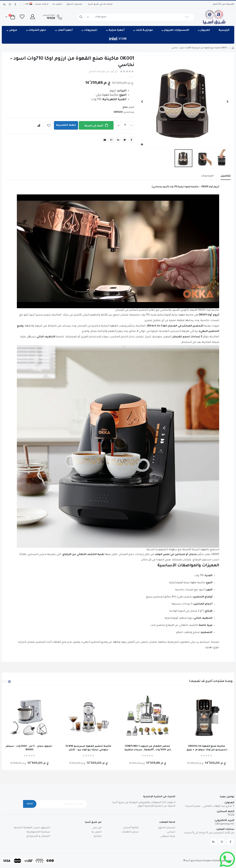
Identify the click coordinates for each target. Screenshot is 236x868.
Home (233, 48)
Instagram (222, 842)
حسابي (171, 832)
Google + (111, 140)
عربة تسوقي (168, 836)
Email (105, 140)
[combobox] (136, 17)
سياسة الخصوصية (38, 832)
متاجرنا (98, 836)
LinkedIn (118, 140)
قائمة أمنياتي (131, 828)
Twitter (125, 140)
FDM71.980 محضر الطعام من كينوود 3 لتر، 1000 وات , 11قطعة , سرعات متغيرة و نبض (148, 748)
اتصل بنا (57, 4)
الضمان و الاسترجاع (38, 836)
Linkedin (213, 842)
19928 (231, 815)
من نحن (97, 828)
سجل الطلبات (130, 832)
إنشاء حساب (41, 4)
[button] (142, 145)
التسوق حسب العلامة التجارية (32, 828)
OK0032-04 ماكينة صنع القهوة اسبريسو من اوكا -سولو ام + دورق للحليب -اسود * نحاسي (207, 748)
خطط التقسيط (66, 125)
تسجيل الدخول (74, 4)
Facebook (131, 140)
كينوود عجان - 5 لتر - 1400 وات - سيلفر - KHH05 (29, 748)
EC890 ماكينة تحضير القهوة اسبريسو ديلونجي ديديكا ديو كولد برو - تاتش (88, 748)
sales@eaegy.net (225, 824)
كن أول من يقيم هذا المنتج (103, 72)
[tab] (226, 176)
